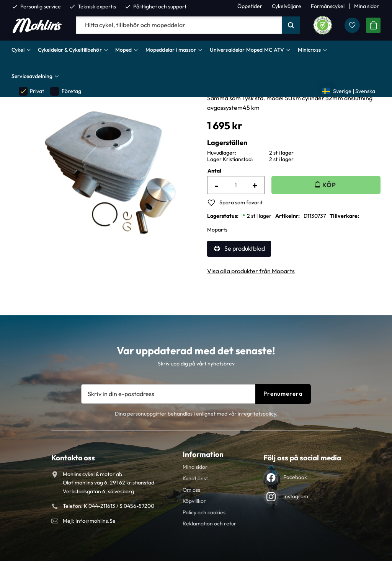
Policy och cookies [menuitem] (204, 512)
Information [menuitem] (203, 454)
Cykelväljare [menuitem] (287, 6)
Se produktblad (245, 248)
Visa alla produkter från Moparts (251, 271)
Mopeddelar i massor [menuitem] (171, 50)
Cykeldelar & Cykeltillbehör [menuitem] (70, 50)
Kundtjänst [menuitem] (195, 478)
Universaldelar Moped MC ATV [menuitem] (247, 50)
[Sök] (291, 25)
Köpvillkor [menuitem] (194, 501)
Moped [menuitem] (124, 50)
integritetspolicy (257, 414)
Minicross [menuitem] (309, 50)
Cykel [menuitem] (18, 50)
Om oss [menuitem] (191, 490)
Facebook (295, 477)
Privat (31, 91)
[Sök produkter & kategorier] (179, 25)
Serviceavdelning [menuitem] (32, 76)
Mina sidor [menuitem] (367, 6)
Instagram (296, 496)
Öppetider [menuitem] (250, 6)
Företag (65, 91)
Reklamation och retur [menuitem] (209, 523)
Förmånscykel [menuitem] (328, 6)
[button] (352, 25)
